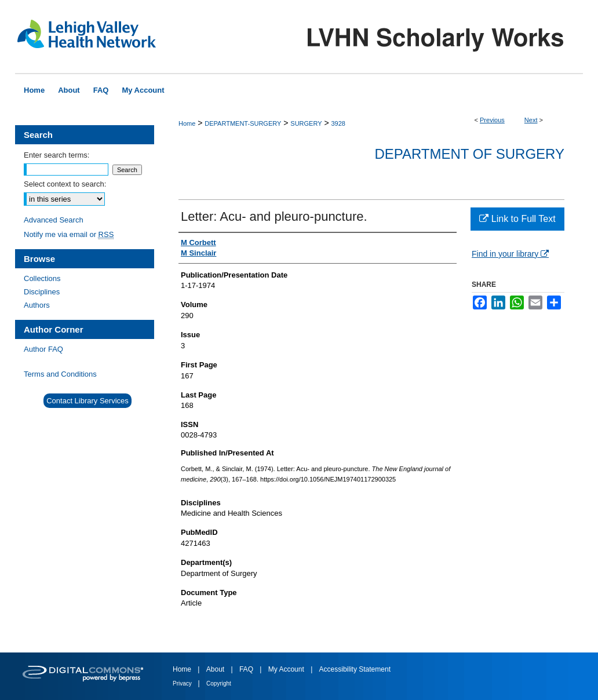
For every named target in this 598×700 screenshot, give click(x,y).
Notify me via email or (69, 234)
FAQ (247, 669)
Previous (492, 120)
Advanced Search (54, 220)
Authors (37, 305)
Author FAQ (43, 349)
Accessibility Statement (355, 669)
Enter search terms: (56, 155)
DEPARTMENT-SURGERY (243, 123)
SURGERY (306, 123)
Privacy (183, 683)
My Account (287, 669)
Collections (42, 278)
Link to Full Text (517, 219)
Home (187, 123)
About (216, 669)
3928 (338, 123)
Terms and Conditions (60, 374)
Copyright (219, 683)
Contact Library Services (87, 401)
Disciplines (42, 292)
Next (531, 120)
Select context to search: (65, 184)
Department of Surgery (469, 154)
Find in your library (510, 254)
